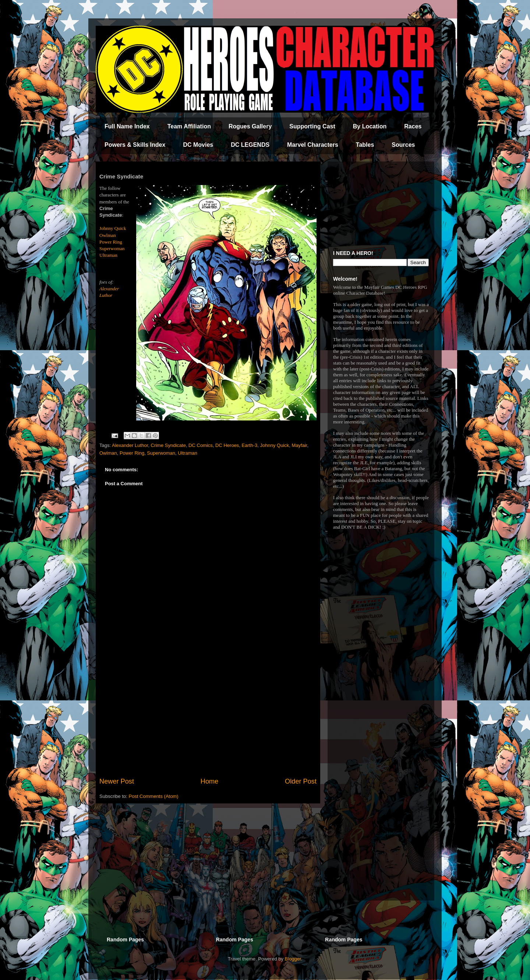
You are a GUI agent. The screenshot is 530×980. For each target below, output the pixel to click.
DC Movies (198, 145)
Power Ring (111, 242)
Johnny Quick (113, 228)
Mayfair (299, 445)
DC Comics (201, 445)
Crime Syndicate (168, 445)
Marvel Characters (313, 145)
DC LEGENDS (250, 145)
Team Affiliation (189, 126)
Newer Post (117, 781)
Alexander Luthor (130, 445)
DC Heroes (227, 445)
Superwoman (112, 248)
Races (413, 126)
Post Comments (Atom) (154, 796)
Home (210, 781)
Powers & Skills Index (135, 145)
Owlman (108, 235)
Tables (365, 145)
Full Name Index (127, 126)
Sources (403, 145)
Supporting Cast (312, 126)
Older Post (301, 781)
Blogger (293, 959)
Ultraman (108, 255)
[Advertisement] (208, 716)
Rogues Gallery (250, 126)
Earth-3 (250, 445)
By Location (370, 126)
